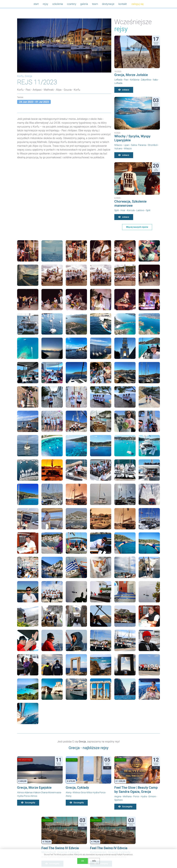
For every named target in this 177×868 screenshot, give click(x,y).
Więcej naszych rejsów (137, 227)
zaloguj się (137, 4)
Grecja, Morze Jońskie (131, 75)
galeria (84, 4)
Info (94, 861)
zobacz (124, 90)
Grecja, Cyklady (77, 788)
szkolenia (58, 4)
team (95, 4)
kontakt (123, 4)
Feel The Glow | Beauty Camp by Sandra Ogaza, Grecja (136, 790)
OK (83, 861)
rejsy (45, 4)
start (36, 4)
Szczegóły (28, 803)
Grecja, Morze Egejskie (34, 788)
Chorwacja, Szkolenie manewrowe (130, 203)
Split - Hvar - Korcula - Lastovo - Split (132, 210)
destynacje (108, 4)
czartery (72, 4)
